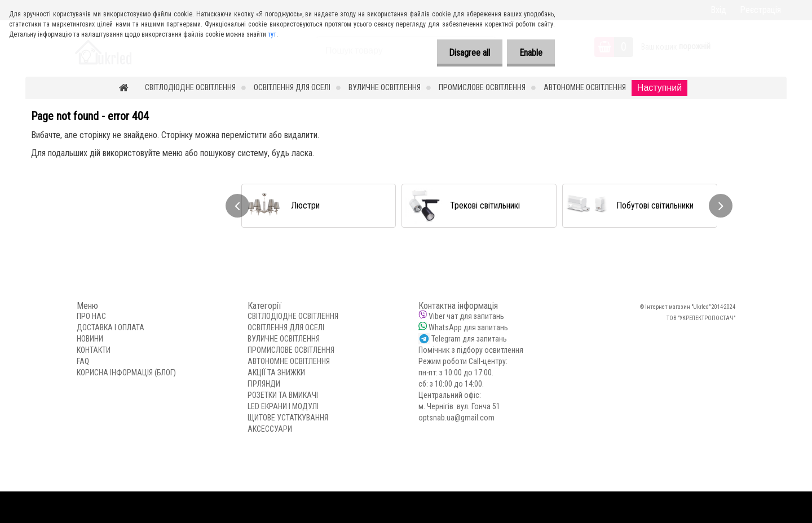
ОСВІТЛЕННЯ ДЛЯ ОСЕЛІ (292, 87)
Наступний (659, 88)
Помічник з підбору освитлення (471, 350)
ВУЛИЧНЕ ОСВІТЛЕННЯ (385, 87)
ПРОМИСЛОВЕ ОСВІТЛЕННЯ (482, 87)
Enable (529, 53)
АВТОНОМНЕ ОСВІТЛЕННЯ (585, 87)
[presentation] (237, 206)
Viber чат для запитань (466, 316)
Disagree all (464, 53)
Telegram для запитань (469, 339)
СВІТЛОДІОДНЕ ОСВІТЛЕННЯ (190, 87)
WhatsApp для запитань (468, 327)
